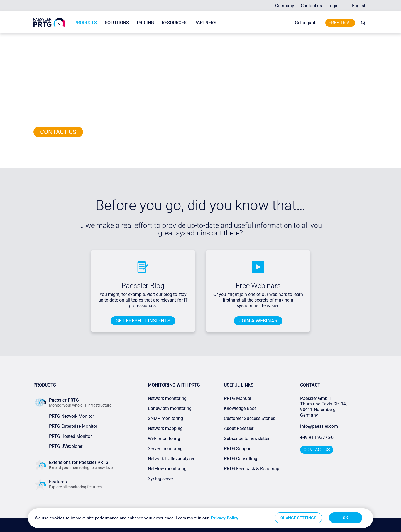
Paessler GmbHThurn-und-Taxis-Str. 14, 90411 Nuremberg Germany (324, 407)
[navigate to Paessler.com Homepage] (49, 22)
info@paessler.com (319, 426)
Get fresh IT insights (143, 321)
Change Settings (298, 518)
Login (333, 6)
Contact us (311, 6)
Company (285, 6)
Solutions (117, 23)
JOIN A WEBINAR (258, 321)
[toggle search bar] (362, 23)
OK (345, 518)
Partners (205, 23)
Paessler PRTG (57, 38)
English (359, 6)
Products (86, 23)
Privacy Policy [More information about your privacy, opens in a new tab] (225, 518)
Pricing (145, 23)
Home (38, 38)
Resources (174, 23)
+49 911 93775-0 (317, 437)
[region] (200, 518)
